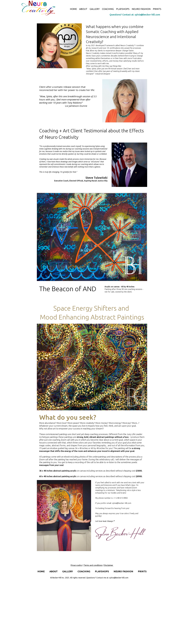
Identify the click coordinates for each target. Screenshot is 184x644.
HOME (73, 9)
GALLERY (95, 9)
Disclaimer (109, 565)
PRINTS (157, 9)
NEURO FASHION (141, 9)
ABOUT (83, 9)
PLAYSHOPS (123, 9)
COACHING (108, 9)
